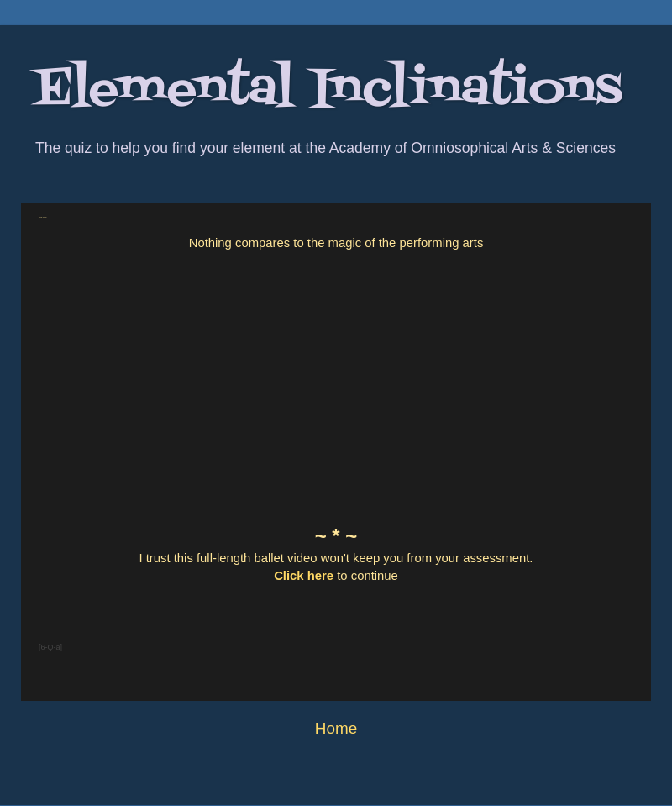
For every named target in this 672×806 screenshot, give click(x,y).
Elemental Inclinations (328, 90)
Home (336, 728)
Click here (304, 576)
